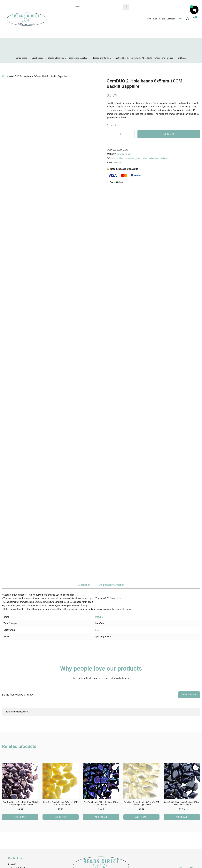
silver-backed (149, 158)
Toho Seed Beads (121, 58)
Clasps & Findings (56, 58)
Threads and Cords (100, 58)
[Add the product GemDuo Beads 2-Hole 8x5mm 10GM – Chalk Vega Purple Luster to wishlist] (34, 768)
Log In (162, 19)
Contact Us (172, 19)
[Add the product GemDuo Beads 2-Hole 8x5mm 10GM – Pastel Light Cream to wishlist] (155, 768)
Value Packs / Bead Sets (141, 58)
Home (149, 19)
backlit (115, 158)
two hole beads (162, 158)
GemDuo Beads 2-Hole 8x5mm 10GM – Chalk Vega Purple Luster (20, 803)
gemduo (138, 158)
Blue (97, 630)
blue (121, 158)
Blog (155, 19)
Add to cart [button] (20, 817)
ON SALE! (182, 58)
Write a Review (189, 695)
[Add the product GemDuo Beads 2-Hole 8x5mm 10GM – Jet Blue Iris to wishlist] (115, 768)
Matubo (117, 163)
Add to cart (169, 134)
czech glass (129, 158)
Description (84, 585)
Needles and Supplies (78, 58)
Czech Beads (38, 58)
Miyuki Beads (21, 58)
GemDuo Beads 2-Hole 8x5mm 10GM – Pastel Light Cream (141, 803)
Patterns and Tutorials (164, 58)
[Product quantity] (121, 134)
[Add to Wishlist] (153, 182)
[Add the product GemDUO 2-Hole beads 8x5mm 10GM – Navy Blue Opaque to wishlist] (195, 768)
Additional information (112, 585)
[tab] (84, 585)
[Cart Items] (181, 19)
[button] (194, 10)
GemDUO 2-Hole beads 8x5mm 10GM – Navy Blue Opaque (182, 803)
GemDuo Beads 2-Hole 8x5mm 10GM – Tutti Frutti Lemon (61, 803)
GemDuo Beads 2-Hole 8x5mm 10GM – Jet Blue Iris (101, 803)
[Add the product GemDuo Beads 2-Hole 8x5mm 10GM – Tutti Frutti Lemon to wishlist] (74, 768)
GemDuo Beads (124, 154)
